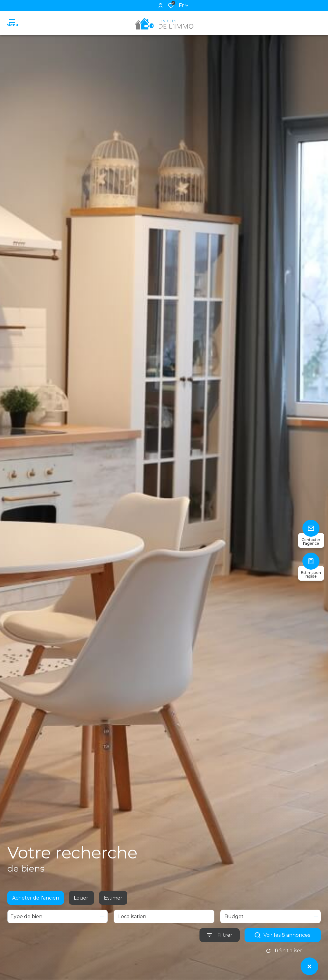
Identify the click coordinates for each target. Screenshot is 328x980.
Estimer (113, 903)
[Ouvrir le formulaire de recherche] (220, 940)
